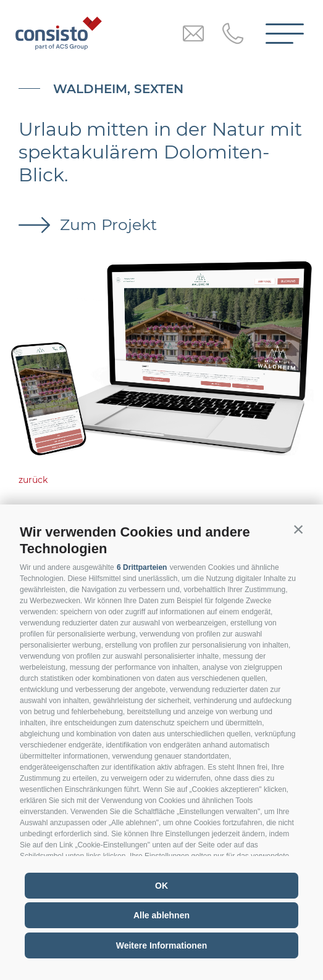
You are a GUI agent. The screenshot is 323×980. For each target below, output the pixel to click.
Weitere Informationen (162, 945)
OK (161, 886)
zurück (33, 480)
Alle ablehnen (161, 915)
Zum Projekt (106, 224)
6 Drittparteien (142, 567)
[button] (298, 529)
